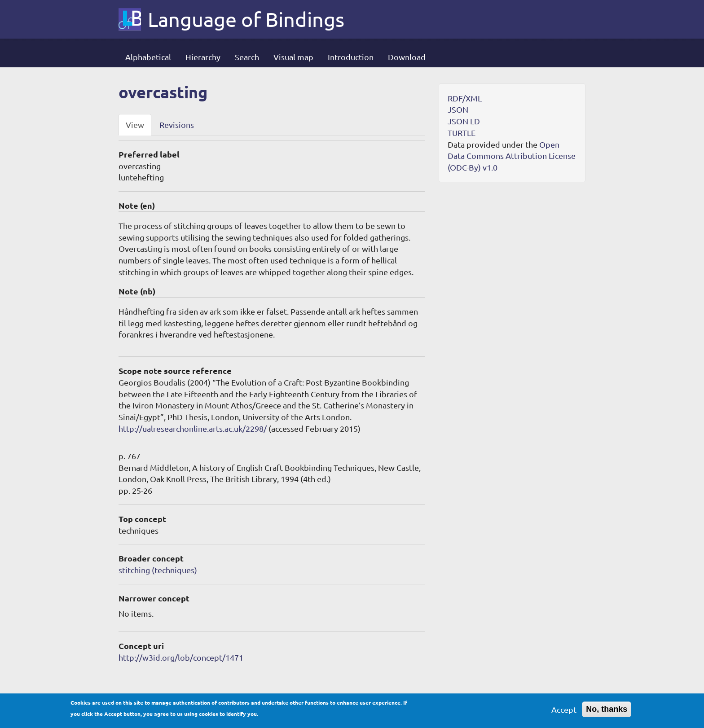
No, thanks (607, 712)
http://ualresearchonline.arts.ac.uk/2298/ (193, 428)
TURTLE (462, 133)
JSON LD (464, 121)
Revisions (177, 125)
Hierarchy (203, 57)
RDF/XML (465, 98)
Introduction (351, 57)
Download (407, 57)
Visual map (293, 57)
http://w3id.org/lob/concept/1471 (181, 657)
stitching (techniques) (158, 570)
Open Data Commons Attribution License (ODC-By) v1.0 (512, 156)
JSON (458, 109)
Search (247, 57)
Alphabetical (148, 57)
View (135, 125)
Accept (564, 712)
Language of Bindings (246, 19)
